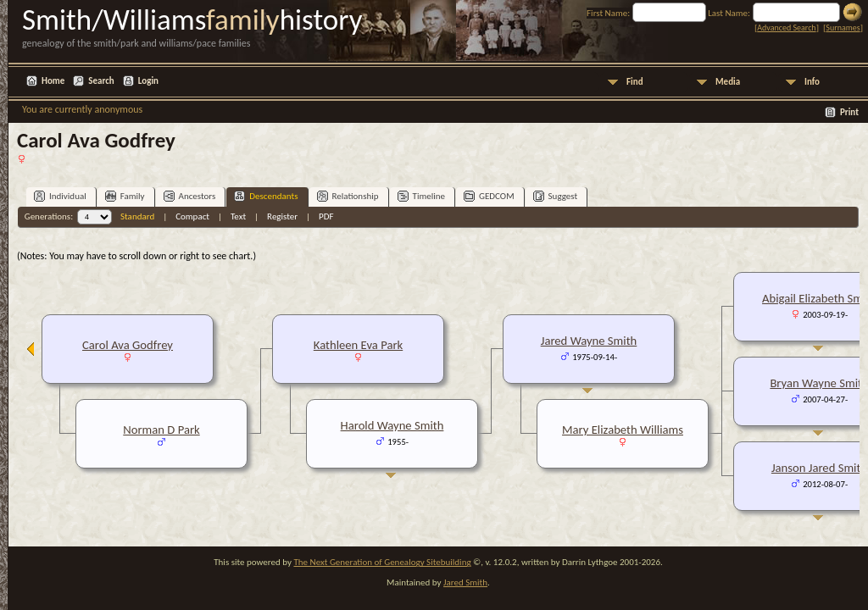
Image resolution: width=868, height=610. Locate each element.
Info (812, 82)
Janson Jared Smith (819, 468)
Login (148, 81)
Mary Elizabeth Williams (623, 430)
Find (635, 82)
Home (53, 81)
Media (728, 82)
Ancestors (190, 196)
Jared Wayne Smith (589, 341)
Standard (137, 216)
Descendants (266, 196)
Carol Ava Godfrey (128, 345)
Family (125, 196)
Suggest (556, 196)
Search (101, 81)
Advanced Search (786, 28)
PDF (326, 216)
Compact (192, 216)
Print (849, 112)
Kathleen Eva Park (358, 345)
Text (238, 216)
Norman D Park (161, 430)
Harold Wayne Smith (392, 425)
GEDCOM (489, 196)
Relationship (348, 196)
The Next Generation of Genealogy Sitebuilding (382, 562)
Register (282, 216)
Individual (60, 196)
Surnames (843, 28)
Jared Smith (465, 582)
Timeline (421, 196)
